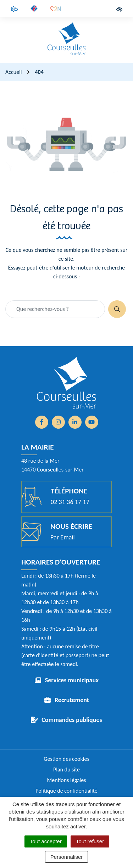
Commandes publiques (72, 720)
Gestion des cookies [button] (66, 759)
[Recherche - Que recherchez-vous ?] (55, 309)
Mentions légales (67, 780)
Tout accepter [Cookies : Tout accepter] (46, 841)
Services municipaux (72, 680)
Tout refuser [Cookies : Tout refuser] (90, 841)
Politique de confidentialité (66, 791)
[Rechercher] (117, 309)
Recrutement (72, 700)
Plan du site (66, 769)
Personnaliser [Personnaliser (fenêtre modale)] (67, 857)
